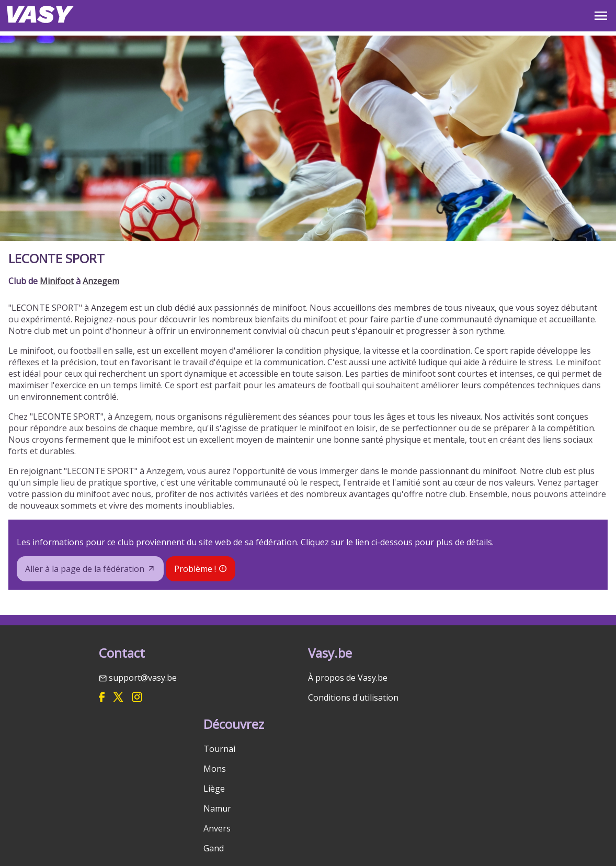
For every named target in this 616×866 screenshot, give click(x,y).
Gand (214, 848)
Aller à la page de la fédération (85, 569)
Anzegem (101, 281)
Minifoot (57, 281)
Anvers (217, 828)
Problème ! (195, 569)
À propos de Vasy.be (348, 678)
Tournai (219, 749)
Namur (217, 808)
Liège (214, 789)
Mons (215, 769)
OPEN (601, 16)
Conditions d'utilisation (353, 698)
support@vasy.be (143, 678)
